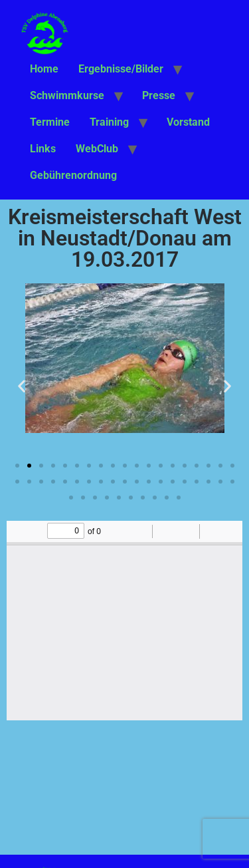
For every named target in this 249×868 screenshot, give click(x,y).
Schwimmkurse (67, 95)
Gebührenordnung (73, 175)
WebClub (97, 149)
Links (43, 149)
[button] (22, 385)
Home (44, 69)
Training (109, 122)
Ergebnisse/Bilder (121, 69)
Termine (50, 122)
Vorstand (188, 122)
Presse (159, 95)
